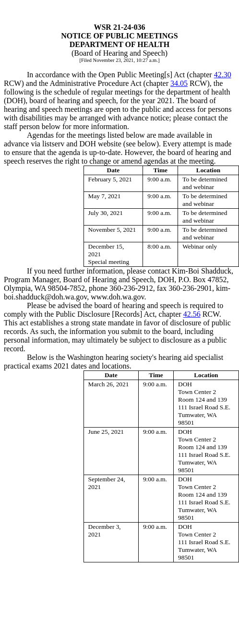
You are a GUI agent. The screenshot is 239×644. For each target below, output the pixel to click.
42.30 (223, 75)
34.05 (179, 83)
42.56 (192, 314)
